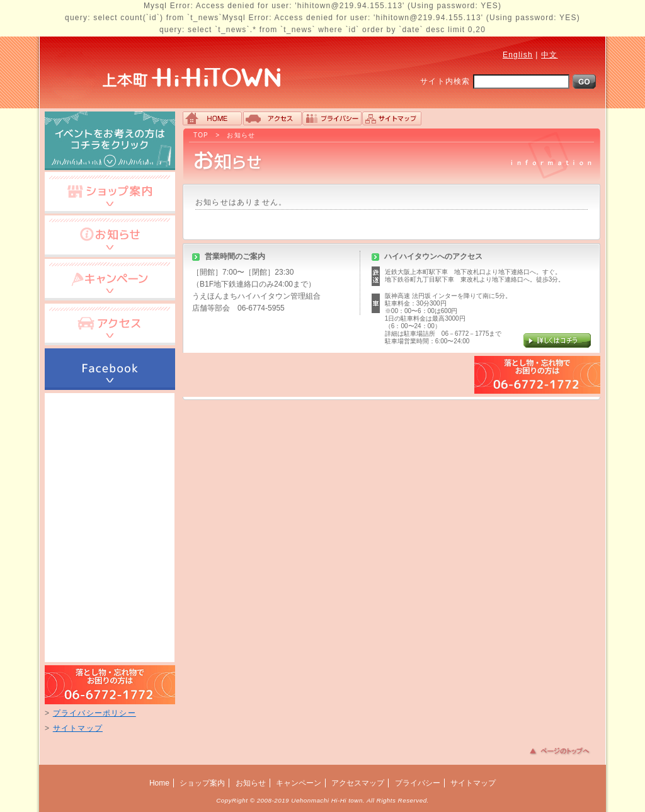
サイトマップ (78, 728)
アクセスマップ (358, 783)
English (518, 55)
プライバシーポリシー (94, 713)
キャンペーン (299, 783)
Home (159, 783)
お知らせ (241, 135)
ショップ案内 (202, 783)
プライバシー (418, 783)
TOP (201, 135)
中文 (549, 55)
